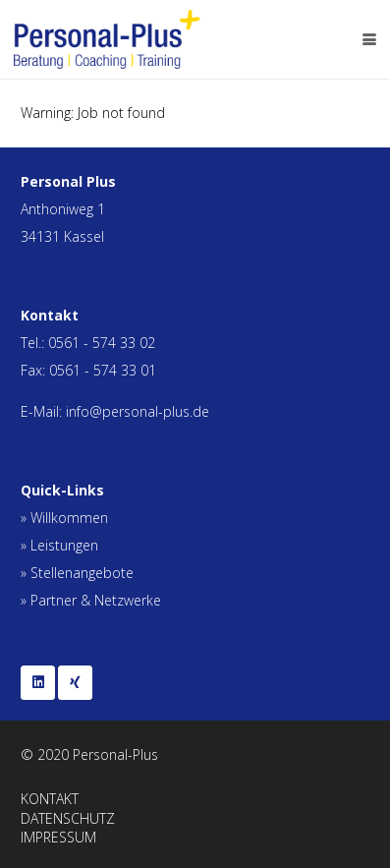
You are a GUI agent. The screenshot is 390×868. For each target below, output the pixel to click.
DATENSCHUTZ (68, 818)
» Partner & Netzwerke (91, 600)
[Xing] (75, 683)
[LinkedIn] (38, 683)
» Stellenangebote (77, 573)
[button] (369, 39)
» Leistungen (59, 545)
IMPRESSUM (58, 837)
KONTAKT (50, 799)
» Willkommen (64, 518)
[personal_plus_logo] (107, 39)
